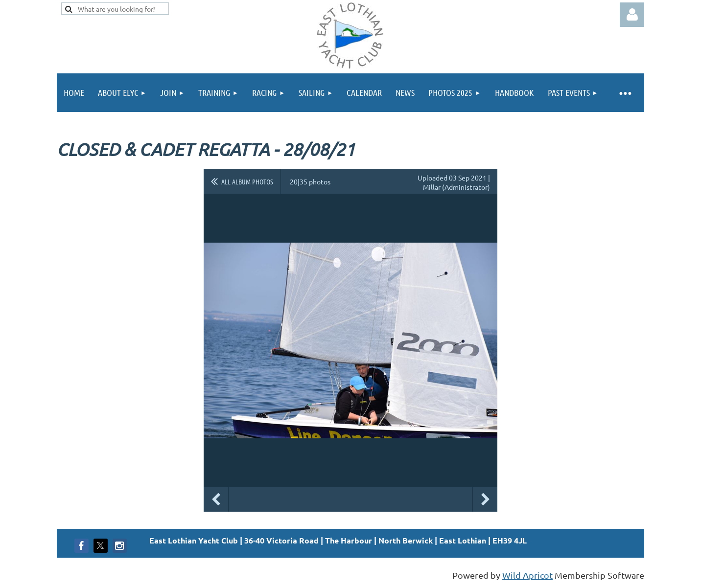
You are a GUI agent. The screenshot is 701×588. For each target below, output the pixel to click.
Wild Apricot (527, 575)
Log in (632, 15)
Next (485, 499)
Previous (216, 499)
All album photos (247, 181)
